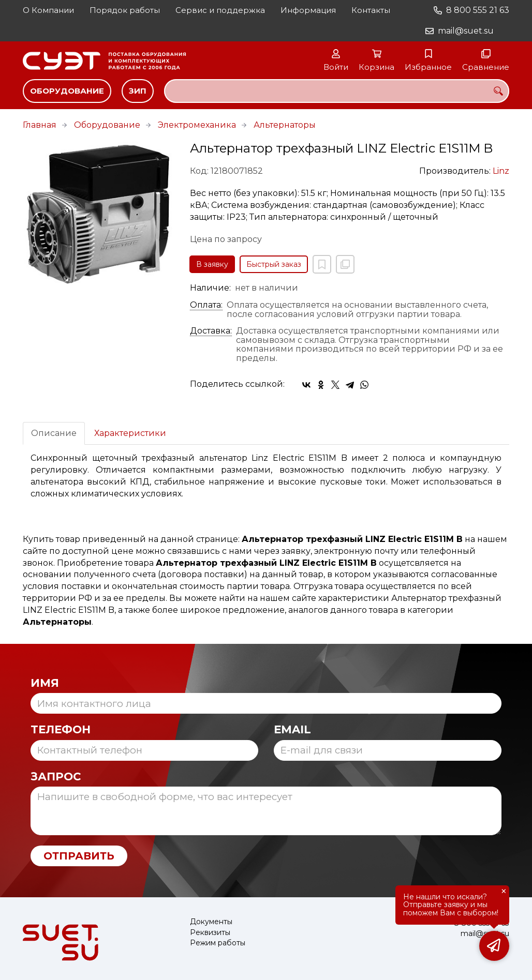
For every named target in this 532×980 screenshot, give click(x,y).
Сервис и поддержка (220, 10)
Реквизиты (210, 933)
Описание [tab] (54, 433)
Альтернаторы (285, 125)
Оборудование (67, 91)
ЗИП (138, 91)
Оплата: (206, 305)
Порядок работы (125, 10)
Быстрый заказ (274, 264)
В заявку (212, 264)
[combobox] (337, 91)
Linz (501, 171)
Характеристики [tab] (130, 433)
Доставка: (211, 331)
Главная (40, 125)
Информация (308, 10)
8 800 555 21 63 (478, 10)
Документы (211, 922)
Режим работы (218, 943)
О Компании (48, 10)
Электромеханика (197, 125)
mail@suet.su (466, 31)
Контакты (371, 10)
